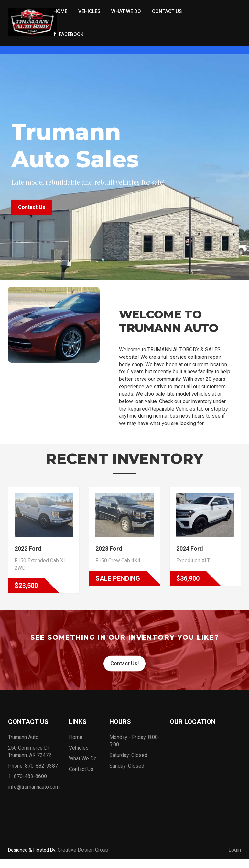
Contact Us (167, 11)
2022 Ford (28, 552)
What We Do (126, 11)
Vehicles (89, 11)
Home (60, 11)
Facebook (68, 34)
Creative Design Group (83, 853)
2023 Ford (109, 552)
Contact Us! (124, 667)
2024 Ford (190, 552)
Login (235, 853)
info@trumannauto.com (34, 790)
